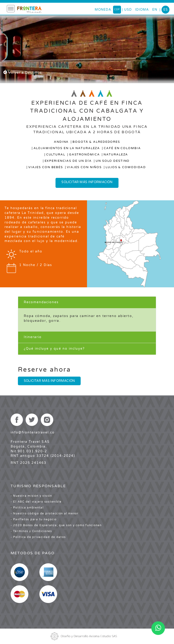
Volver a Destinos (23, 73)
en (155, 10)
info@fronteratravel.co (33, 432)
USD (128, 10)
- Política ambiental (27, 508)
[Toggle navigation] (11, 9)
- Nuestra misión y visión (31, 496)
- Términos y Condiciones (31, 531)
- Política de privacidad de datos (38, 537)
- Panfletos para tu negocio (34, 519)
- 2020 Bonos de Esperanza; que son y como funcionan (56, 525)
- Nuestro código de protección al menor (45, 513)
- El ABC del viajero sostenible (36, 502)
